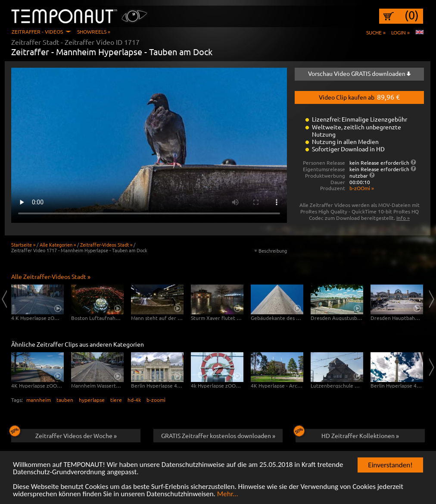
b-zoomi (156, 400)
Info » (403, 218)
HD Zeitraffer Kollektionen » (347, 434)
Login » (400, 32)
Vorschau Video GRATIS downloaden (359, 73)
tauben (65, 400)
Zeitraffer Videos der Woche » (64, 434)
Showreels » (94, 31)
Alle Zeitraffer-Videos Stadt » (51, 276)
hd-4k (134, 400)
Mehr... (228, 494)
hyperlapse (92, 400)
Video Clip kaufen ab (359, 97)
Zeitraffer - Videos (37, 31)
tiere (116, 400)
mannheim (39, 400)
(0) (412, 15)
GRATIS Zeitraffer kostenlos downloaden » (218, 435)
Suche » (376, 32)
